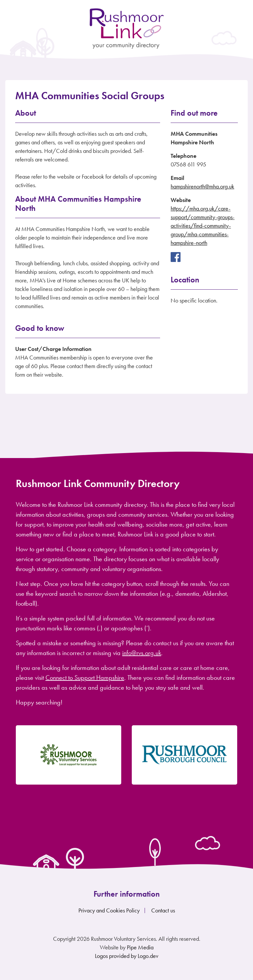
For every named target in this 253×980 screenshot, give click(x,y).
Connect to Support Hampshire (85, 677)
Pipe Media (140, 947)
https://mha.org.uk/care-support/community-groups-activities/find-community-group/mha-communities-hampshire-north (203, 226)
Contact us (163, 910)
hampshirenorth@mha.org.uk (202, 186)
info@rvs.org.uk (142, 653)
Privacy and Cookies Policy (109, 910)
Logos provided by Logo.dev (127, 956)
